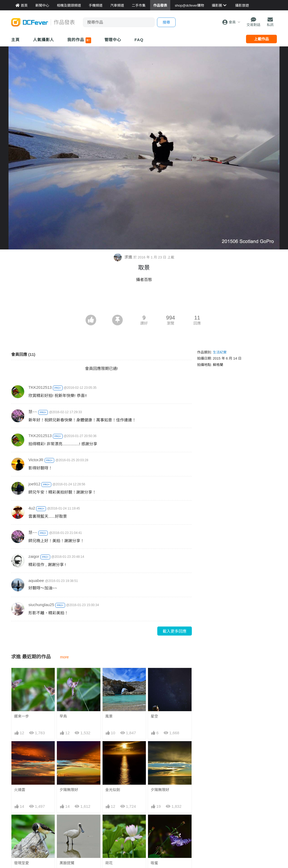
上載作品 (261, 39)
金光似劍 (113, 790)
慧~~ (33, 412)
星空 (154, 716)
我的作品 (79, 40)
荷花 (109, 863)
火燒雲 (20, 790)
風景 (109, 716)
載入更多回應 (175, 631)
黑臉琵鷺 (67, 863)
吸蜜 (154, 863)
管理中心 (113, 40)
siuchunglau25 (41, 605)
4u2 (32, 508)
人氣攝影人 (44, 40)
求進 (123, 257)
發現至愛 (22, 863)
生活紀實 (220, 352)
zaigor (34, 556)
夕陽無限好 (69, 790)
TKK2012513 (40, 387)
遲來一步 (22, 716)
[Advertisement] (144, 300)
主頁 (15, 40)
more (64, 657)
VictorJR (36, 460)
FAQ (139, 40)
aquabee (36, 580)
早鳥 (63, 716)
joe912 (34, 484)
